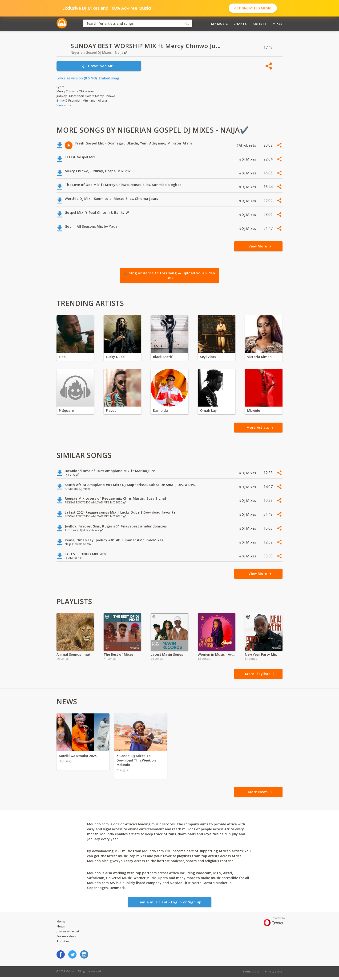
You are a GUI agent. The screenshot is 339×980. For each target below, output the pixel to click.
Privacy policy (274, 971)
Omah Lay (208, 410)
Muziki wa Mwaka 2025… (79, 756)
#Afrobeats (247, 145)
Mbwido (254, 410)
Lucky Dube (115, 357)
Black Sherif (163, 357)
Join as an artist (68, 931)
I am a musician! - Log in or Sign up (169, 902)
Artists (260, 24)
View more (64, 105)
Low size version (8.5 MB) (77, 78)
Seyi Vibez (208, 357)
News (61, 926)
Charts (240, 24)
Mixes (278, 24)
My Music (219, 24)
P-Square (66, 410)
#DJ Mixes (248, 159)
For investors (66, 936)
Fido (62, 357)
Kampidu (160, 410)
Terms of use (251, 971)
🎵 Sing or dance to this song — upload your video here (169, 275)
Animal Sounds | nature (75, 654)
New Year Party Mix (261, 654)
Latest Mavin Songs (167, 654)
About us (63, 941)
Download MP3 (99, 66)
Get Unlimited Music (253, 8)
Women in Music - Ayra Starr (217, 654)
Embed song (109, 78)
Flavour (112, 410)
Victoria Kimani (260, 357)
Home (61, 921)
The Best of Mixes (118, 654)
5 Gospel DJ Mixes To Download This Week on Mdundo (136, 760)
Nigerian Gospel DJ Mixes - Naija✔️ (99, 52)
